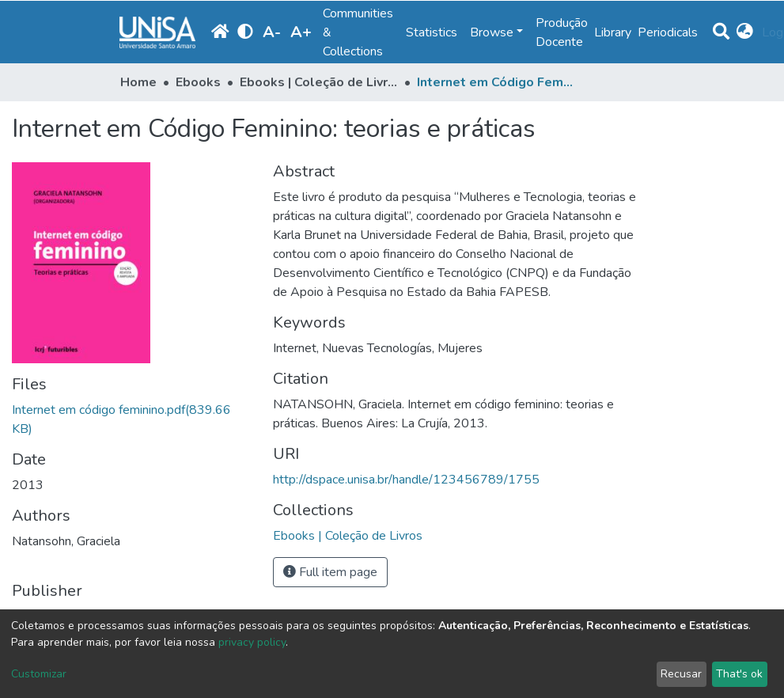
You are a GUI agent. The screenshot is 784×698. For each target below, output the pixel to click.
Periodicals (668, 32)
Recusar (681, 674)
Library (613, 32)
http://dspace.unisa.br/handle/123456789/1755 (406, 480)
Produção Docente (562, 32)
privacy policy (252, 642)
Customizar (39, 674)
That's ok (739, 674)
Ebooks (198, 82)
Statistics (432, 32)
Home (138, 82)
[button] (746, 32)
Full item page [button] (330, 572)
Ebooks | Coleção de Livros (319, 82)
